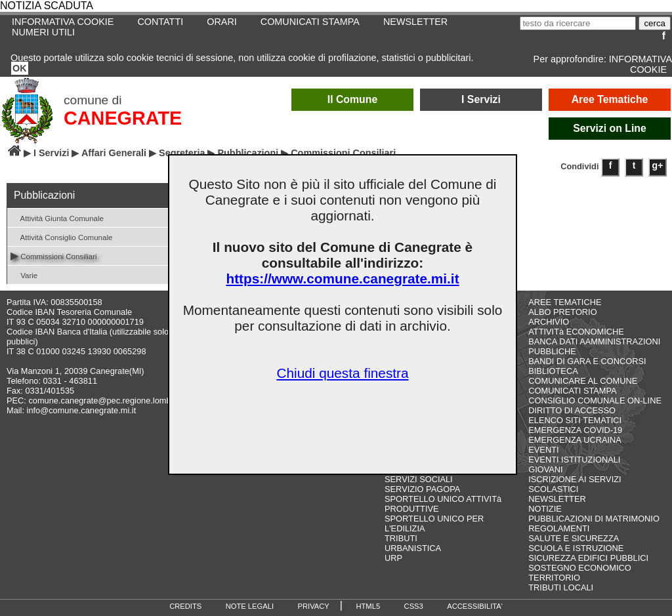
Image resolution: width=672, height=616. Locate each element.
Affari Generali (114, 153)
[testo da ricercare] (578, 23)
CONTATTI (160, 22)
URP (393, 558)
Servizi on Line (610, 128)
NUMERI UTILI (43, 32)
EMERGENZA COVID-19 (575, 430)
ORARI (222, 22)
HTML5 (368, 606)
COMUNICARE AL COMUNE (583, 381)
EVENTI (543, 450)
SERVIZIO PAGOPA (422, 489)
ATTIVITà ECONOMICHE (576, 332)
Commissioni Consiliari (54, 256)
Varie (24, 275)
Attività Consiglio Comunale (61, 236)
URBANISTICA (413, 548)
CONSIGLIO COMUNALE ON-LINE (595, 400)
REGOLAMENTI (559, 528)
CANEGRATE (123, 118)
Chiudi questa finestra (342, 373)
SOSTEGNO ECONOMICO (579, 568)
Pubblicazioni (248, 153)
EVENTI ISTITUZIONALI (574, 460)
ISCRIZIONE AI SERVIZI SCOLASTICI (575, 484)
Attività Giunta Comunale (57, 217)
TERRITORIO (554, 578)
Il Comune (353, 99)
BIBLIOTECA (553, 371)
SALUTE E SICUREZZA (574, 538)
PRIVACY (314, 606)
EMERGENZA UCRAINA (575, 440)
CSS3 (414, 606)
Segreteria (182, 153)
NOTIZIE (545, 509)
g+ (658, 165)
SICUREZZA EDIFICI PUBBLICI (588, 558)
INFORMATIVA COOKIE (640, 64)
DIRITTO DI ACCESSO (572, 410)
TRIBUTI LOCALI (561, 587)
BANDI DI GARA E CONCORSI (587, 361)
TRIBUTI (401, 538)
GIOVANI (545, 469)
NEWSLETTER (415, 22)
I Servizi (481, 99)
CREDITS (185, 606)
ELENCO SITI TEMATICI (575, 420)
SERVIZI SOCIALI (419, 479)
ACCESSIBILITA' (475, 606)
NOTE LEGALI (250, 606)
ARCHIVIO (549, 322)
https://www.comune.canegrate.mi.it (342, 278)
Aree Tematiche (610, 99)
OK (20, 68)
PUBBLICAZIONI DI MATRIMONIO (594, 519)
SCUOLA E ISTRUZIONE (576, 548)
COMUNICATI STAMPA (310, 22)
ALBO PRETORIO (562, 312)
